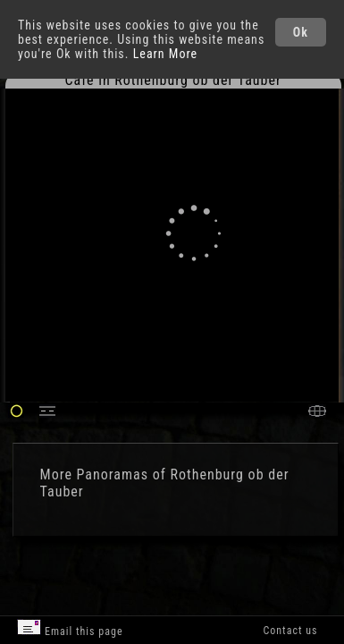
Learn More (166, 54)
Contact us (290, 631)
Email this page (70, 628)
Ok (301, 32)
